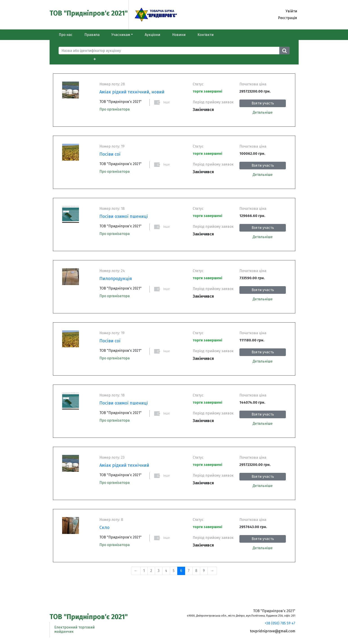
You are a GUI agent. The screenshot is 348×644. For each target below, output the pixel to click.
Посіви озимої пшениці (124, 216)
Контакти (206, 35)
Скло (104, 527)
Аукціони (152, 35)
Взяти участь (263, 103)
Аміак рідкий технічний (124, 465)
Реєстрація (288, 18)
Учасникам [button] (121, 35)
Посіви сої (110, 154)
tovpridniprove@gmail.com (273, 631)
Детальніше (263, 112)
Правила (92, 35)
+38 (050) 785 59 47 (280, 623)
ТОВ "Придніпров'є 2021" (89, 13)
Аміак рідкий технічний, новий (132, 92)
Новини (179, 35)
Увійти (291, 11)
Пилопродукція (116, 279)
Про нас (66, 35)
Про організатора (115, 109)
